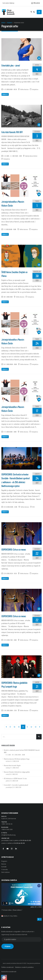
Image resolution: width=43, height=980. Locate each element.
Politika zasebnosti (8, 967)
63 (36, 727)
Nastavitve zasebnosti (9, 972)
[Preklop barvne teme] (34, 12)
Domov (3, 23)
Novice (4, 864)
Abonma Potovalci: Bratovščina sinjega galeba (17, 773)
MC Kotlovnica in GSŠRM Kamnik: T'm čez (15, 780)
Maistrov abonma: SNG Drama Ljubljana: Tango (17, 760)
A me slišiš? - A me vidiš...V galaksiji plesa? (16, 786)
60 (24, 727)
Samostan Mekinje (8, 3)
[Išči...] (39, 737)
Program (10, 23)
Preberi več (5, 94)
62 (31, 727)
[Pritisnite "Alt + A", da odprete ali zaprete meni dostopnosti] (4, 977)
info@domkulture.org (8, 835)
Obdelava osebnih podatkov (24, 967)
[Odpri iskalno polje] (31, 12)
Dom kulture (5, 872)
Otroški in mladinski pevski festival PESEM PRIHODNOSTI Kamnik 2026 (22, 752)
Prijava (36, 3)
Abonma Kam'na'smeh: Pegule (12, 767)
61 (27, 727)
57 (10, 727)
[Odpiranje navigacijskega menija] (39, 12)
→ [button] (39, 919)
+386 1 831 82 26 (7, 824)
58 (15, 727)
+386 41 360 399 (7, 830)
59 (19, 727)
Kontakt (4, 867)
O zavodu (5, 870)
